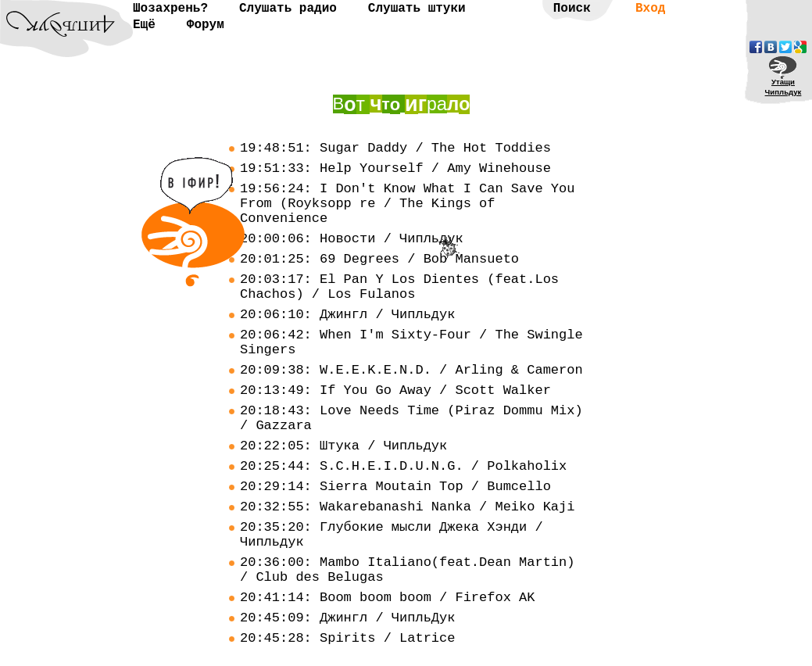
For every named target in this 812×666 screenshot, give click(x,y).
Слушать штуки (417, 9)
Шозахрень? (170, 9)
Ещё (144, 25)
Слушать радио (288, 9)
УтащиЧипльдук (783, 87)
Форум (206, 25)
